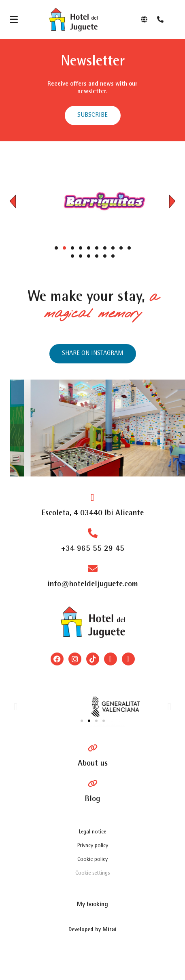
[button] (13, 201)
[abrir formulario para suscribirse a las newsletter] (93, 115)
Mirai (110, 930)
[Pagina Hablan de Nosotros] (93, 756)
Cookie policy (92, 860)
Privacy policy (93, 846)
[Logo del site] (73, 19)
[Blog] (92, 791)
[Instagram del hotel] (93, 354)
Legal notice (92, 832)
